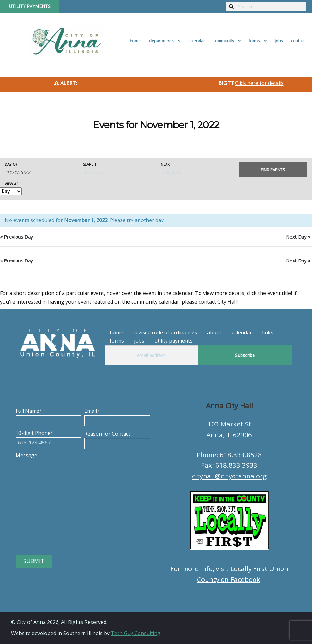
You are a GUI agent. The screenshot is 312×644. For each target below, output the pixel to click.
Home (135, 41)
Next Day (298, 237)
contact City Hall (218, 302)
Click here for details (259, 83)
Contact (298, 41)
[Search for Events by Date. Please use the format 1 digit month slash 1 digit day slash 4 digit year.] (39, 172)
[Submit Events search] (273, 170)
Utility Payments (30, 6)
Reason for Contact (117, 438)
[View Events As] (11, 191)
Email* (117, 416)
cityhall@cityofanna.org (229, 476)
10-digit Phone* (48, 438)
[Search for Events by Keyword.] (117, 172)
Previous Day (17, 237)
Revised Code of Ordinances (165, 332)
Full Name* (48, 416)
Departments (161, 41)
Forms (254, 41)
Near (165, 164)
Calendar (197, 41)
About (214, 332)
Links (268, 332)
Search (89, 164)
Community (224, 41)
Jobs (279, 41)
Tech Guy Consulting (136, 633)
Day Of (11, 164)
